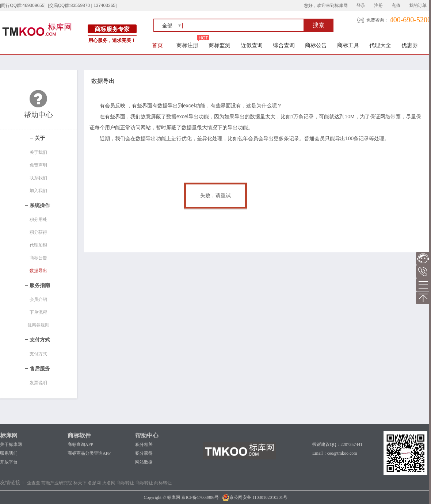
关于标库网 (11, 444)
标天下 (80, 483)
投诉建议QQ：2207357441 (337, 444)
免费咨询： (377, 20)
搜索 (319, 25)
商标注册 (187, 45)
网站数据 (144, 462)
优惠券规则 (38, 325)
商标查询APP (80, 444)
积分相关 (144, 444)
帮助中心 (147, 436)
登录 (361, 5)
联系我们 (38, 178)
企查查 (34, 483)
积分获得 (38, 232)
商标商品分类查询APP (89, 453)
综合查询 (284, 45)
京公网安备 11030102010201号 (255, 497)
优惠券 (410, 45)
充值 (396, 5)
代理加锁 (38, 245)
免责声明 (38, 165)
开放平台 (9, 462)
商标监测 (220, 45)
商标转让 (125, 483)
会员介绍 (38, 299)
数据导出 (38, 271)
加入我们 (38, 191)
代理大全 (380, 45)
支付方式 (38, 354)
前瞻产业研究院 (57, 483)
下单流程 (38, 312)
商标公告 (316, 45)
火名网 (109, 483)
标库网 (9, 436)
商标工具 (348, 45)
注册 (378, 5)
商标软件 (79, 436)
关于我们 (38, 152)
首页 (158, 45)
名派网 (94, 483)
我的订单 (418, 5)
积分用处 (38, 219)
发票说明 (38, 383)
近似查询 (252, 45)
